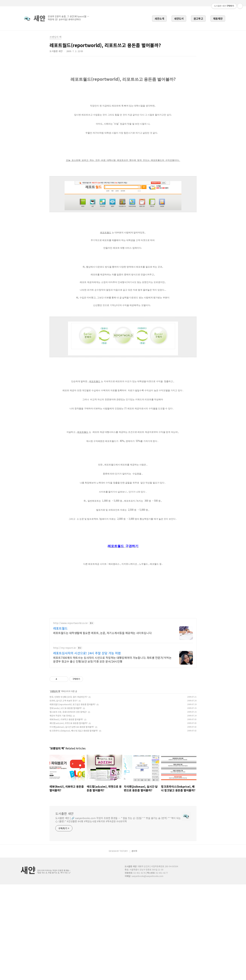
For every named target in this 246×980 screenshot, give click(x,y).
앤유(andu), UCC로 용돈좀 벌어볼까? (66, 804)
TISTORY (124, 946)
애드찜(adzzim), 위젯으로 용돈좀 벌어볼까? (69, 819)
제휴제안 (218, 18)
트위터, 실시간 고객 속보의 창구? (64, 796)
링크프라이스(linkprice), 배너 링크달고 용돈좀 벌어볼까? (74, 826)
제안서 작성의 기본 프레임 (61, 811)
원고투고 (198, 18)
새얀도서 (179, 18)
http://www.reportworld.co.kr (70, 719)
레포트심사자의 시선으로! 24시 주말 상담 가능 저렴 (87, 749)
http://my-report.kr (65, 743)
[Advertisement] (123, 85)
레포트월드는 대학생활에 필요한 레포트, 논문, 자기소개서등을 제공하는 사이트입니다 (102, 728)
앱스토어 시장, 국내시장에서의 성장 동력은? (68, 807)
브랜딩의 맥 (55, 787)
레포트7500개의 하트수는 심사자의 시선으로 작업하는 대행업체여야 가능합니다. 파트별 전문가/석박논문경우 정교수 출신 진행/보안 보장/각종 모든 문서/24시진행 (112, 755)
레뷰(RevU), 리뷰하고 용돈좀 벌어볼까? (66, 815)
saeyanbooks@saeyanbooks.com (147, 972)
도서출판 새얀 (64, 909)
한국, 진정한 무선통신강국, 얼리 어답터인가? (69, 792)
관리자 (134, 946)
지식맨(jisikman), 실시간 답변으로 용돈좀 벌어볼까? (72, 822)
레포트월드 (60, 724)
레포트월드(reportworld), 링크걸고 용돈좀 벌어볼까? (73, 800)
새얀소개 (159, 18)
